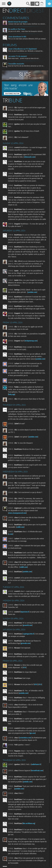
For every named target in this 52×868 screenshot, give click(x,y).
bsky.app (12, 394)
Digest (35, 11)
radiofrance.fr (36, 764)
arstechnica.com (25, 738)
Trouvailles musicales (16, 64)
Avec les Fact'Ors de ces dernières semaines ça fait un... (26, 66)
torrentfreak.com (37, 770)
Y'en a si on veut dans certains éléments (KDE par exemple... (28, 39)
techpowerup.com (31, 341)
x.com (11, 534)
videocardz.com (30, 157)
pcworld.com (28, 625)
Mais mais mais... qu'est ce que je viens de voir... (24, 58)
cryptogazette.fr (28, 634)
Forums (10, 45)
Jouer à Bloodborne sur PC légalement (22, 49)
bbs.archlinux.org (29, 823)
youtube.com (32, 292)
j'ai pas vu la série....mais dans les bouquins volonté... (26, 31)
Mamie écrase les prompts (18, 22)
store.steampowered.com (17, 513)
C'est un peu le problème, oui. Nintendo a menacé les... (26, 51)
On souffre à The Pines (17, 29)
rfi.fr (25, 667)
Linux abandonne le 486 (17, 37)
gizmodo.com (26, 643)
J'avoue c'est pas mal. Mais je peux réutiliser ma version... (27, 24)
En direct (14, 11)
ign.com (32, 733)
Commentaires (16, 18)
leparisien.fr (25, 612)
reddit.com (20, 527)
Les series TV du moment (17, 56)
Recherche (28, 4)
